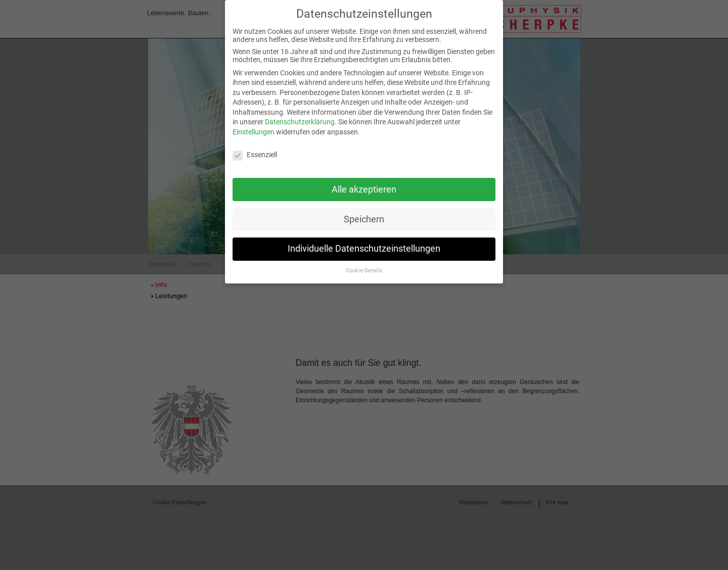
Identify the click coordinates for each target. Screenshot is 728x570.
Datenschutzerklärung (300, 117)
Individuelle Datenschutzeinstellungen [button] (364, 244)
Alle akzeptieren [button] (364, 184)
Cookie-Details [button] (364, 266)
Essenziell (255, 150)
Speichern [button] (364, 214)
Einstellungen (254, 127)
